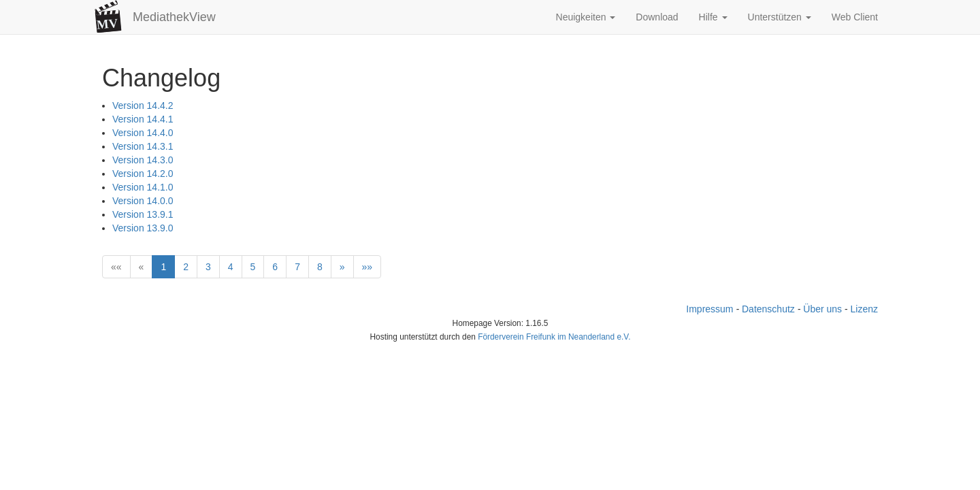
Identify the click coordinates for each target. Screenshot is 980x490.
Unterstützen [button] (780, 17)
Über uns (822, 309)
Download (657, 17)
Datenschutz (768, 309)
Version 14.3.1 (143, 146)
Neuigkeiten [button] (586, 17)
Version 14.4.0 (143, 133)
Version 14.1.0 (143, 187)
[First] (116, 267)
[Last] (367, 267)
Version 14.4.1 (143, 119)
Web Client (855, 17)
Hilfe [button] (713, 17)
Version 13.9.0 (143, 228)
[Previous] (142, 267)
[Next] (342, 267)
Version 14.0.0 (143, 201)
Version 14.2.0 (143, 174)
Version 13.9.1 (143, 214)
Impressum (709, 309)
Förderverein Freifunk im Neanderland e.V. (554, 337)
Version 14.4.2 (143, 105)
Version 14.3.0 (143, 160)
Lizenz (864, 309)
